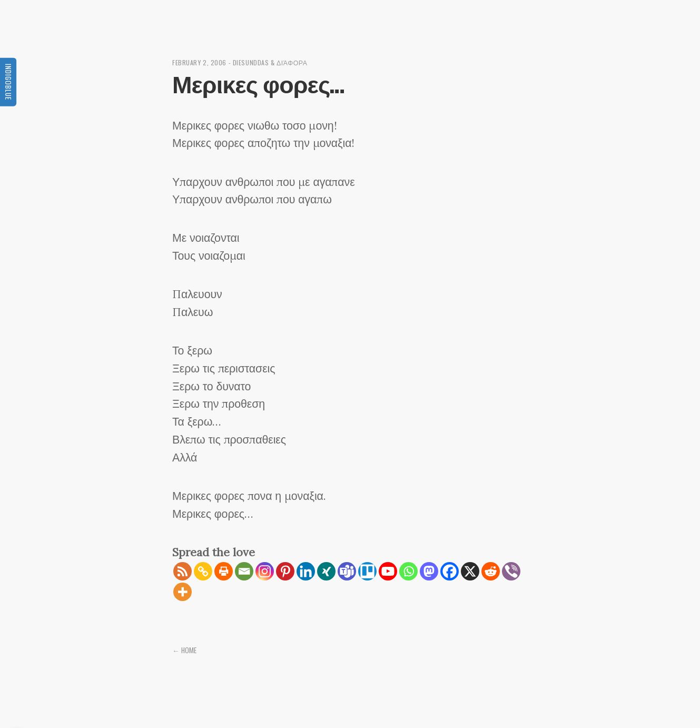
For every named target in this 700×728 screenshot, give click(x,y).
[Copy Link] (203, 571)
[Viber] (511, 571)
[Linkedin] (306, 571)
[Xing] (326, 571)
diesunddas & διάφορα (270, 62)
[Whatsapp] (408, 571)
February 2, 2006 (199, 62)
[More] (183, 592)
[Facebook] (450, 571)
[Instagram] (265, 571)
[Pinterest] (285, 571)
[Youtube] (388, 571)
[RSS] (183, 571)
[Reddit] (491, 571)
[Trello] (367, 571)
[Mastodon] (429, 571)
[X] (470, 571)
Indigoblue (8, 81)
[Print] (224, 571)
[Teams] (347, 571)
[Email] (244, 571)
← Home (184, 650)
